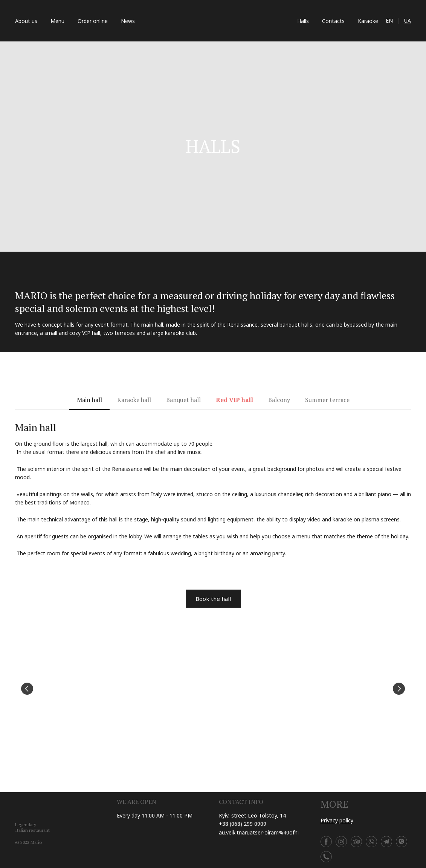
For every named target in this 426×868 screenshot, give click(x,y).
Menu (57, 21)
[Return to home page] (216, 21)
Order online (93, 21)
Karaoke (368, 21)
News (128, 21)
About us (26, 21)
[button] (89, 400)
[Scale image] (213, 689)
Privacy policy (337, 820)
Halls (303, 21)
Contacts (333, 21)
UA (408, 21)
